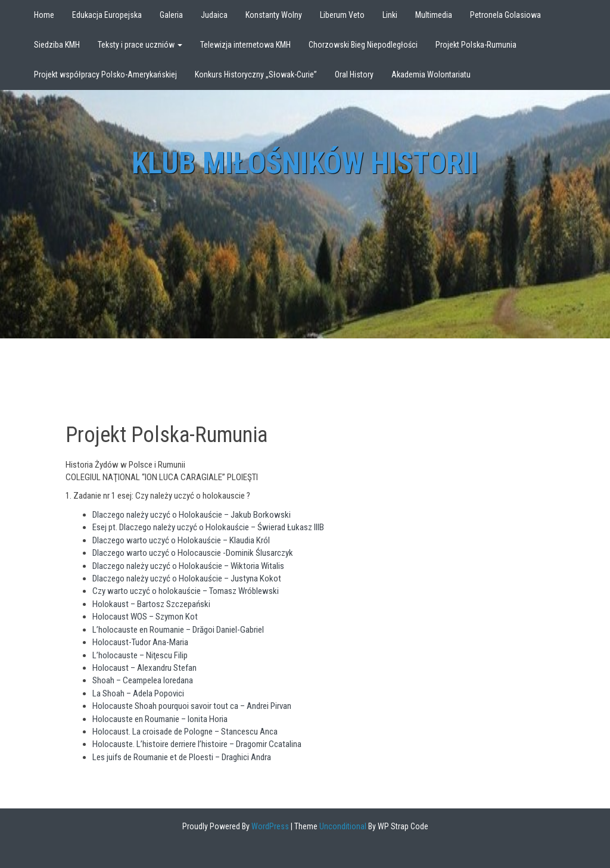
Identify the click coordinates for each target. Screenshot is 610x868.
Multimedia (434, 15)
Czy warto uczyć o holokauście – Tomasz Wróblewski (186, 591)
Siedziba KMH (57, 45)
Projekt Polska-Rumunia (476, 45)
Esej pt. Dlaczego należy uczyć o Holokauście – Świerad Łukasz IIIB (208, 527)
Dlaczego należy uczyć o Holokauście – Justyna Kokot (187, 578)
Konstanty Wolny (274, 15)
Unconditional (342, 826)
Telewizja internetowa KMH (245, 45)
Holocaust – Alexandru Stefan (144, 668)
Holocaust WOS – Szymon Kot (145, 617)
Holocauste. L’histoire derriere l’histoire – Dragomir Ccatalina (197, 744)
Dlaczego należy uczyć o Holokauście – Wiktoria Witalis (188, 566)
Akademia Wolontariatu (431, 74)
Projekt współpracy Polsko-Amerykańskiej (105, 74)
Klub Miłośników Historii (305, 163)
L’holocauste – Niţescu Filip (140, 655)
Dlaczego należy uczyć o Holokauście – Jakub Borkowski (192, 515)
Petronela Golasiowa (505, 15)
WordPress (269, 826)
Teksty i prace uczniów (140, 45)
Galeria (171, 15)
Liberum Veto (342, 15)
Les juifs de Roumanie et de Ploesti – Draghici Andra (182, 757)
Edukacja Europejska (107, 15)
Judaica (214, 15)
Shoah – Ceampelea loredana (143, 680)
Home (44, 15)
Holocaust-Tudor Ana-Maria (140, 642)
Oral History (354, 74)
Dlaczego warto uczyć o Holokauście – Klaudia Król (181, 540)
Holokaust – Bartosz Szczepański (151, 604)
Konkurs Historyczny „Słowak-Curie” (256, 74)
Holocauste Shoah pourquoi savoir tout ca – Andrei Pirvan (192, 706)
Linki (390, 15)
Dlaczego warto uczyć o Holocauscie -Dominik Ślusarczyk (193, 553)
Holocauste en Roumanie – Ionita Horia (160, 719)
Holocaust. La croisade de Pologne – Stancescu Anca (185, 732)
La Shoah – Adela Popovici (138, 693)
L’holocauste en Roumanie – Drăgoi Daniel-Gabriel (178, 630)
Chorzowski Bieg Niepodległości (363, 45)
